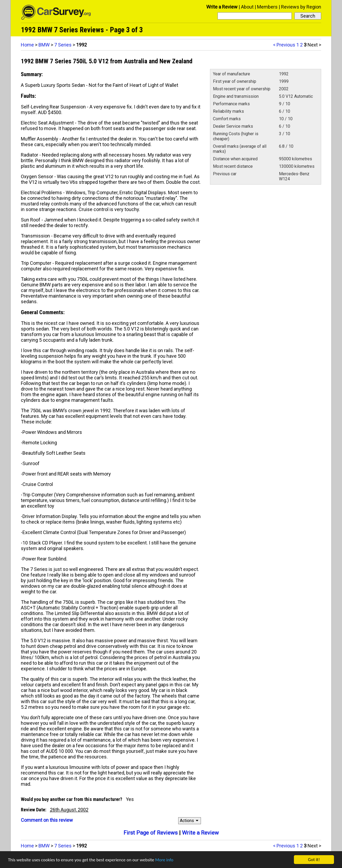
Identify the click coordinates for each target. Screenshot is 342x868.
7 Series (63, 45)
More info (164, 860)
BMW (44, 45)
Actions (190, 821)
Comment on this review (47, 820)
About (247, 7)
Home (27, 45)
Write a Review (222, 7)
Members (267, 7)
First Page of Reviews (151, 833)
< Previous (284, 45)
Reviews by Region (301, 7)
